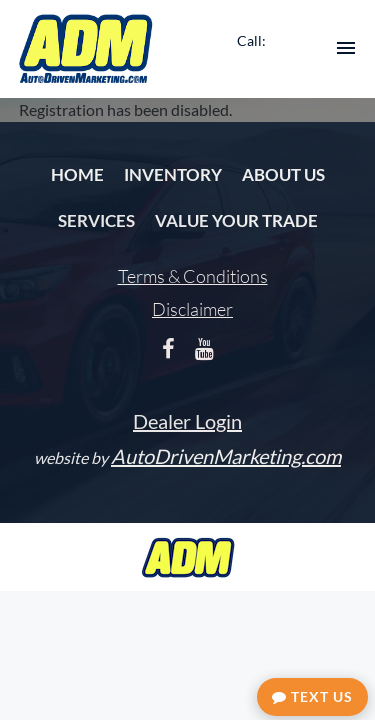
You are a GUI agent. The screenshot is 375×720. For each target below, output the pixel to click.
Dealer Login (187, 421)
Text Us (312, 696)
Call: (251, 40)
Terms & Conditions (193, 276)
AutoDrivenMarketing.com (226, 456)
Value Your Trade (236, 220)
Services (96, 220)
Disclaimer (192, 309)
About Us (283, 174)
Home (77, 174)
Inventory (173, 174)
